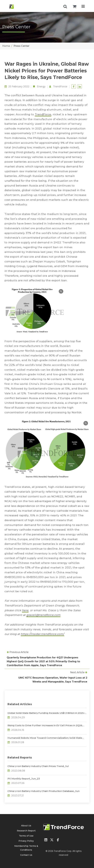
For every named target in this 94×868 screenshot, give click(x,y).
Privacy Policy (26, 841)
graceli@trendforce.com (43, 615)
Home (6, 46)
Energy (41, 87)
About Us (26, 826)
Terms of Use (26, 836)
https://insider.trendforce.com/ (42, 634)
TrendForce (60, 87)
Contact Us (26, 855)
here (25, 610)
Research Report (26, 831)
